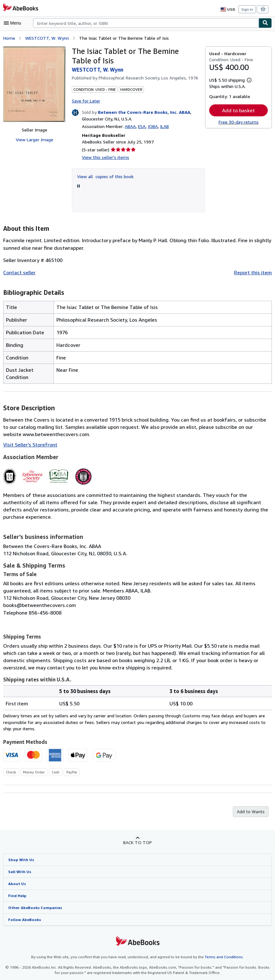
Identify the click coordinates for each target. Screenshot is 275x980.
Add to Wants (251, 804)
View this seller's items (104, 157)
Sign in (247, 9)
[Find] (265, 23)
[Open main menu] (14, 23)
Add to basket (238, 110)
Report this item (254, 272)
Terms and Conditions (220, 950)
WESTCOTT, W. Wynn (47, 38)
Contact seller (19, 272)
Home (9, 38)
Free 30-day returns (239, 122)
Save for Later (86, 100)
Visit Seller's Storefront (29, 444)
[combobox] (146, 23)
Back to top (137, 835)
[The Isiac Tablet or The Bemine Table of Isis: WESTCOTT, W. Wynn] (34, 84)
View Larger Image (34, 139)
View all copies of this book (104, 176)
